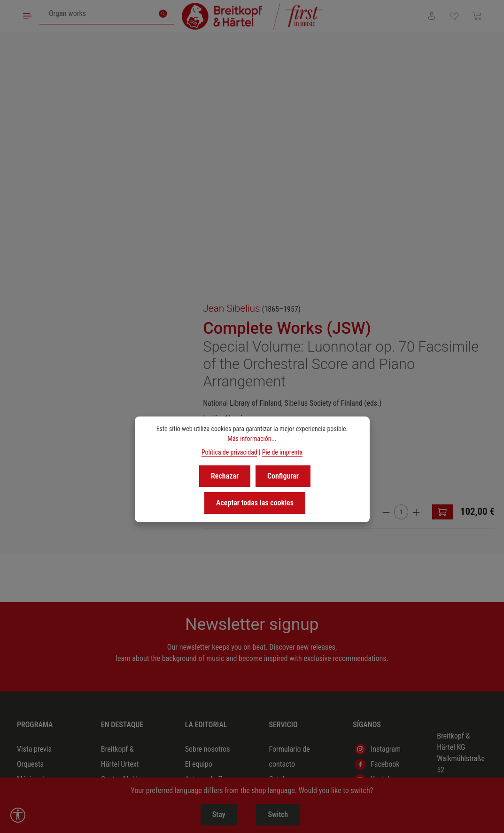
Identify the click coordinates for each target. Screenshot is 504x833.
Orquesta (30, 512)
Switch (282, 814)
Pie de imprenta (282, 452)
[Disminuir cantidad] (428, 258)
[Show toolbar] (18, 815)
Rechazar (225, 475)
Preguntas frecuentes (284, 655)
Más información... (252, 439)
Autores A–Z (204, 527)
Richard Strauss (124, 542)
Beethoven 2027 (125, 557)
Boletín (279, 633)
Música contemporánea (40, 625)
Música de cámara (32, 535)
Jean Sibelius (290, 58)
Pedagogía (33, 602)
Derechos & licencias (286, 550)
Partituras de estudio (36, 715)
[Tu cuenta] (429, 16)
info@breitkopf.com (466, 589)
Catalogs (282, 527)
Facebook (377, 512)
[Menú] (28, 16)
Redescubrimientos (129, 572)
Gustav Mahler (122, 527)
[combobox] (97, 14)
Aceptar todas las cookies (255, 501)
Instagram (378, 497)
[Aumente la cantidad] (458, 258)
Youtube (375, 527)
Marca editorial (207, 542)
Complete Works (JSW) (346, 78)
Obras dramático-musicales (33, 663)
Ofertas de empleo (201, 565)
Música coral (36, 557)
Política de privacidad (229, 452)
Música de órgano (32, 580)
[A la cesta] (484, 259)
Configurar (283, 475)
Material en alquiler (285, 580)
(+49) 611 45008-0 (451, 572)
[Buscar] (164, 14)
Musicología (35, 693)
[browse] (280, 262)
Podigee (375, 542)
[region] (126, 158)
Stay (215, 814)
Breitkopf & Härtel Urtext (120, 505)
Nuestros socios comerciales (293, 610)
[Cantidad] (443, 259)
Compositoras (122, 587)
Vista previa (34, 497)
